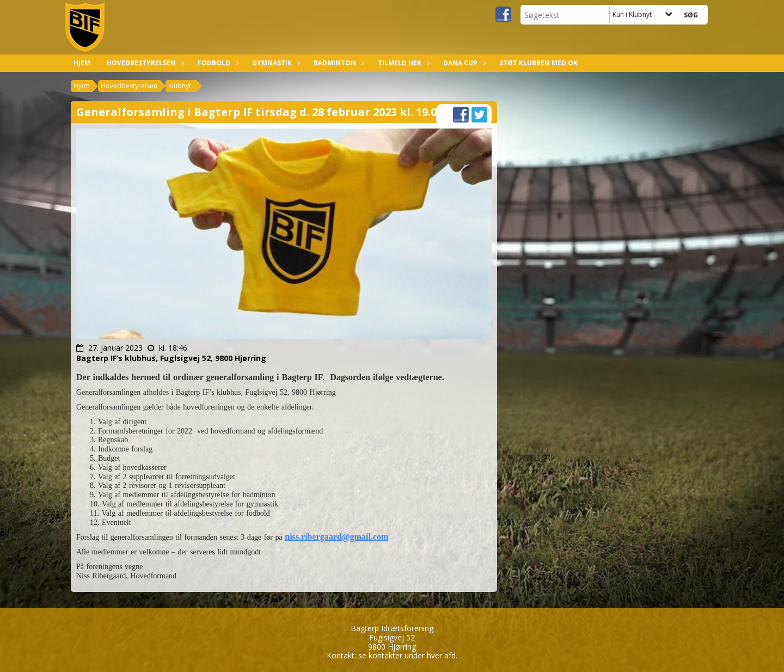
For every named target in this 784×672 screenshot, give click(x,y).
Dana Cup (463, 63)
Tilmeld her (402, 63)
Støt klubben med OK (538, 63)
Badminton (338, 63)
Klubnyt (180, 86)
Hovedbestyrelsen (144, 63)
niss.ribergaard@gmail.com (336, 537)
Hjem (82, 63)
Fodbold (217, 63)
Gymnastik (275, 63)
